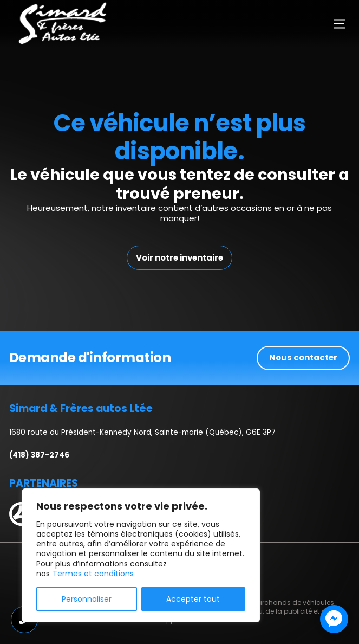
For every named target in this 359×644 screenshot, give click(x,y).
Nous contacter (303, 358)
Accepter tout (193, 599)
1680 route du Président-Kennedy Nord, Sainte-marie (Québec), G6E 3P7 (142, 432)
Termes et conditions (93, 574)
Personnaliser (87, 599)
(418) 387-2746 (39, 455)
